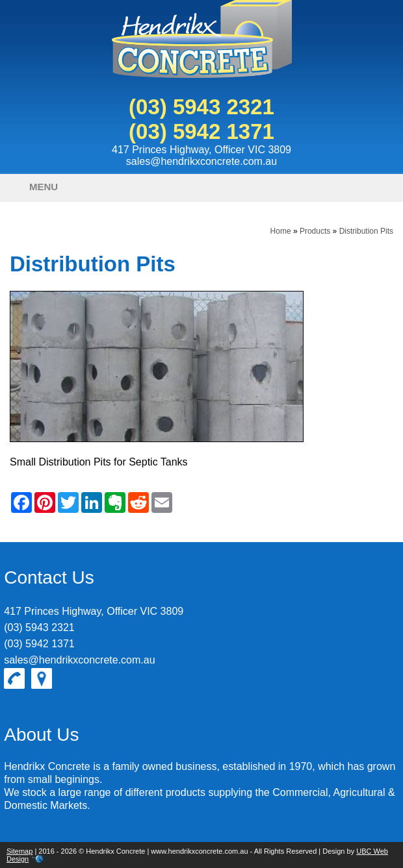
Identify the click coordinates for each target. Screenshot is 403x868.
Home (281, 231)
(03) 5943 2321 (201, 107)
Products (315, 231)
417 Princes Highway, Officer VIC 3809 (201, 150)
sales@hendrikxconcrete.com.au (201, 161)
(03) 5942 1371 (201, 131)
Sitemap (19, 851)
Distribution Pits (366, 231)
